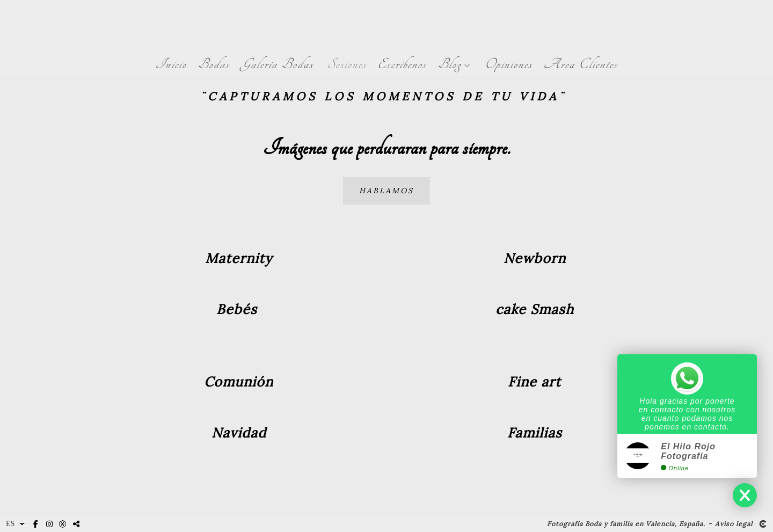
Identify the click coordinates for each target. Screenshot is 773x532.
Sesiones (347, 64)
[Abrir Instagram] (49, 524)
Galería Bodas (277, 64)
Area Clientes (581, 64)
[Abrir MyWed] (63, 524)
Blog (449, 64)
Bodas (214, 64)
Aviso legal (734, 524)
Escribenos (402, 64)
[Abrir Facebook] (36, 524)
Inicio (171, 64)
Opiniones (509, 64)
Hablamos (386, 191)
